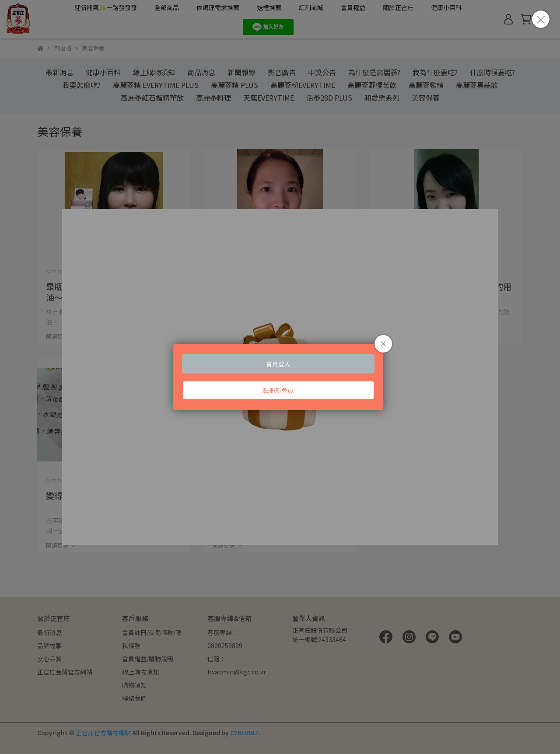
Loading (280, 377)
